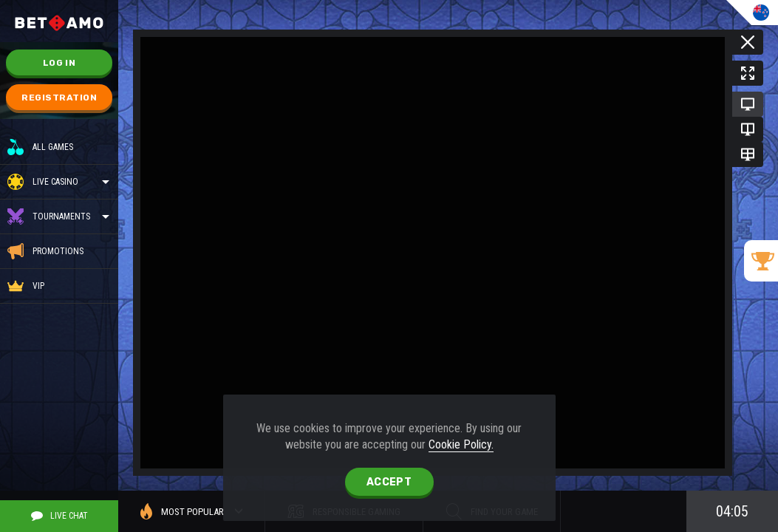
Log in (59, 63)
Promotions (45, 251)
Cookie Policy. (461, 444)
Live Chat (59, 516)
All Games (40, 147)
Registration (59, 98)
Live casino (55, 182)
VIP (26, 286)
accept (389, 482)
